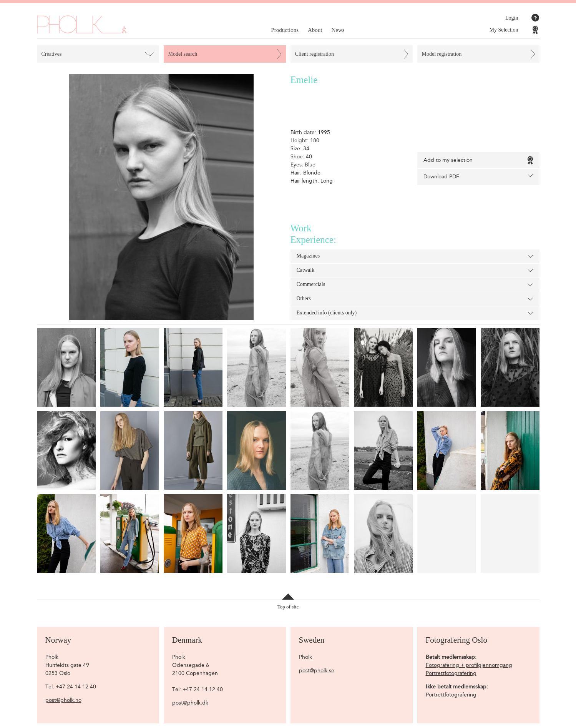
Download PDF (478, 176)
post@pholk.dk (190, 703)
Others (415, 299)
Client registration (315, 54)
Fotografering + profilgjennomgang (469, 665)
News (338, 30)
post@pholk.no (63, 700)
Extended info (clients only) (415, 313)
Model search (183, 54)
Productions (285, 30)
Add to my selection (478, 160)
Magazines (415, 256)
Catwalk (415, 271)
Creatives (52, 54)
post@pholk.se (317, 671)
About (315, 30)
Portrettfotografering (451, 673)
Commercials (415, 285)
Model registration (442, 54)
